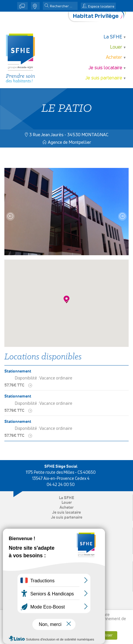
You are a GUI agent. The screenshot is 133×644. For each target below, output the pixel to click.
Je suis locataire (105, 68)
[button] (47, 6)
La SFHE (113, 37)
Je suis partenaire (104, 78)
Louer (116, 47)
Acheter (114, 57)
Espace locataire (101, 7)
